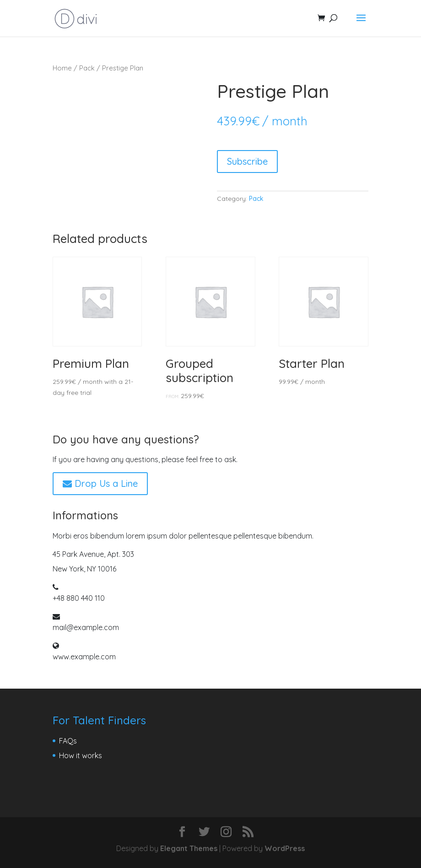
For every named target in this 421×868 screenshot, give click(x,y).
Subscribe (247, 161)
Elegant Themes (189, 848)
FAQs (68, 741)
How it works (81, 755)
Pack (87, 68)
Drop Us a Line (100, 483)
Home (62, 68)
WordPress (285, 848)
